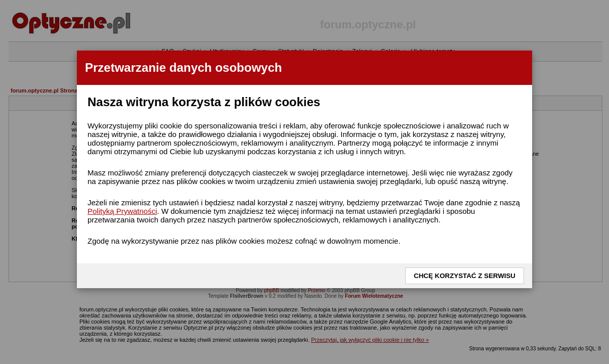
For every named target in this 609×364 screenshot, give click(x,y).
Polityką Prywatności (122, 211)
